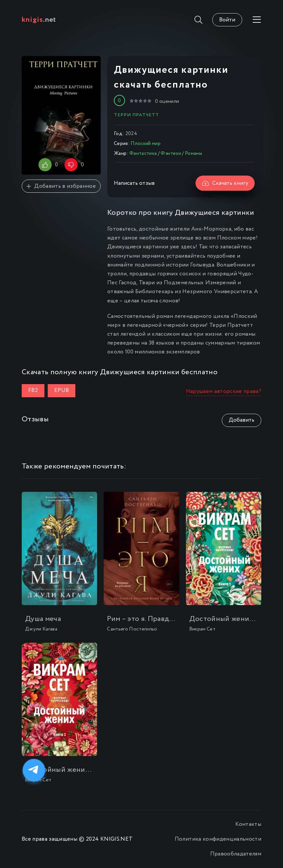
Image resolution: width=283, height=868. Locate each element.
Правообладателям (236, 854)
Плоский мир (146, 144)
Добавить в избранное (61, 186)
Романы (193, 154)
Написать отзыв (134, 183)
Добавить (242, 420)
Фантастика (143, 154)
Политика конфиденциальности (218, 839)
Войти (227, 20)
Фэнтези (171, 154)
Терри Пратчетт (136, 115)
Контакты (248, 824)
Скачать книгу (225, 183)
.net (39, 20)
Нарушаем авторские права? (224, 392)
